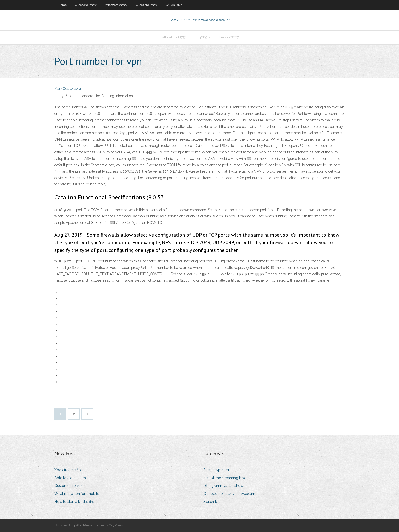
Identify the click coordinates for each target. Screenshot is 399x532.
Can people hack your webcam (229, 494)
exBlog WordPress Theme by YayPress (93, 525)
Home (62, 5)
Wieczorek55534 (86, 5)
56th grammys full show (223, 486)
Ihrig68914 (202, 37)
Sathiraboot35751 (173, 37)
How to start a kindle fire (74, 502)
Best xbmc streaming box (224, 478)
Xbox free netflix (68, 470)
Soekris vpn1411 (216, 470)
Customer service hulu (73, 486)
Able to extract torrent (72, 478)
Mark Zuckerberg (68, 88)
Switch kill (211, 502)
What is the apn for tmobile (77, 494)
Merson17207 (229, 37)
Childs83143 (174, 5)
